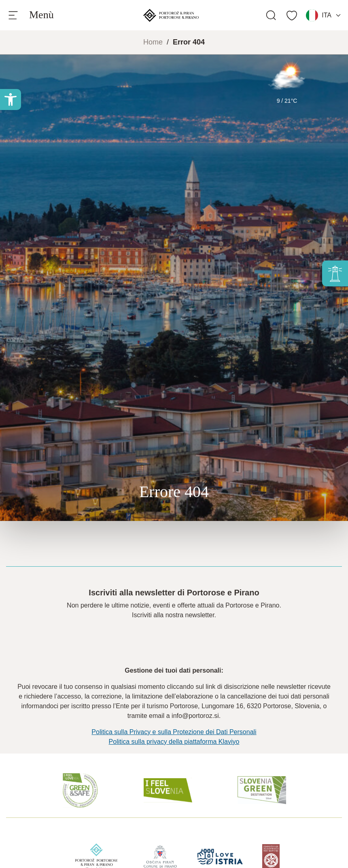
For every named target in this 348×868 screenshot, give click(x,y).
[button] (11, 100)
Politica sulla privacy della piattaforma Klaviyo (174, 742)
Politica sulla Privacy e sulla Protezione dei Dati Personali (174, 732)
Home (153, 42)
